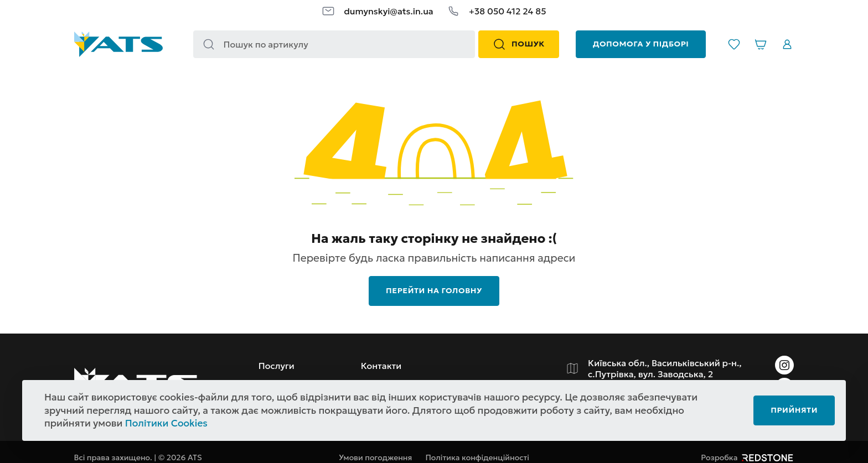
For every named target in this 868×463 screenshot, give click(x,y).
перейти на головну (434, 290)
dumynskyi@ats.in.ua (388, 11)
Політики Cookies (166, 423)
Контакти (381, 366)
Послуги (277, 366)
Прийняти (794, 410)
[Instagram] (784, 365)
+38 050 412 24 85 (508, 11)
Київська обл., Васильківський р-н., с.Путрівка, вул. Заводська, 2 (665, 368)
